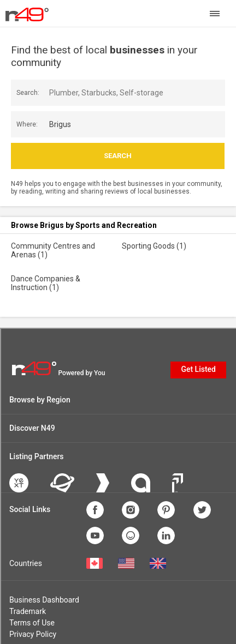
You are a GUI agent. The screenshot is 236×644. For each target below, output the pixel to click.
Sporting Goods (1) (154, 246)
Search (118, 156)
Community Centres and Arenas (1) (53, 250)
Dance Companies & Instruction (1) (46, 283)
